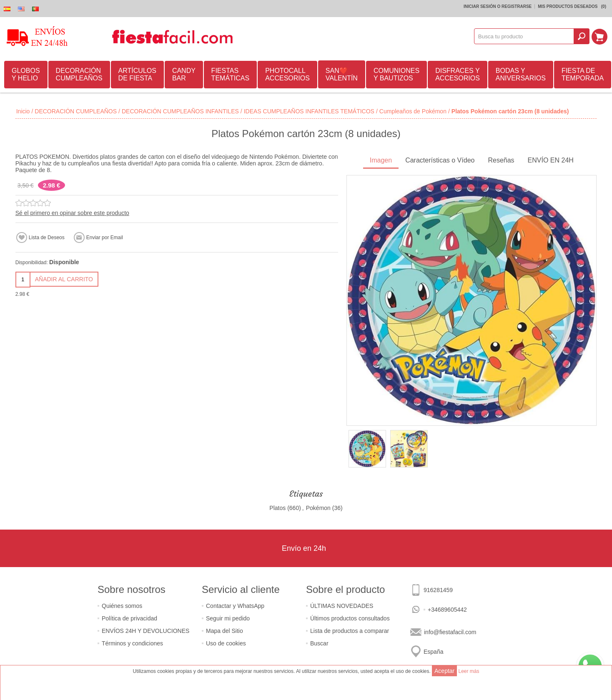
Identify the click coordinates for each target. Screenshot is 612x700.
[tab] (381, 161)
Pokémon (318, 508)
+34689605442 (447, 610)
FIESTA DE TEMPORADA (583, 74)
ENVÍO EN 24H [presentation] (551, 160)
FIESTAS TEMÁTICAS (231, 74)
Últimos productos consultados (350, 618)
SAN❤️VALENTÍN (342, 74)
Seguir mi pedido (228, 618)
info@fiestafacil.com (450, 632)
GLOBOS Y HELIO (26, 74)
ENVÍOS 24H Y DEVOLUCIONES (145, 631)
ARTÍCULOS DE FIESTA (137, 74)
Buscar (319, 643)
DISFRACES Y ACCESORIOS (458, 74)
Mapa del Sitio (224, 631)
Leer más (469, 671)
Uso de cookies (226, 643)
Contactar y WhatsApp (235, 606)
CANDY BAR (184, 74)
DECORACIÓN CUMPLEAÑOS (79, 74)
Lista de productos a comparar (350, 631)
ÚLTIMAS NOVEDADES (342, 606)
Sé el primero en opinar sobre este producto (72, 213)
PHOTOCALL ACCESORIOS (287, 74)
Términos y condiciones (132, 643)
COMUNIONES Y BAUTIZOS (396, 74)
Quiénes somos (122, 606)
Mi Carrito (600, 36)
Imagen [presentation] (381, 160)
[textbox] (524, 36)
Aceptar (444, 671)
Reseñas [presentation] (501, 160)
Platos (277, 508)
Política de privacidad (129, 618)
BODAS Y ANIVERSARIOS (521, 74)
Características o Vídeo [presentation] (440, 160)
